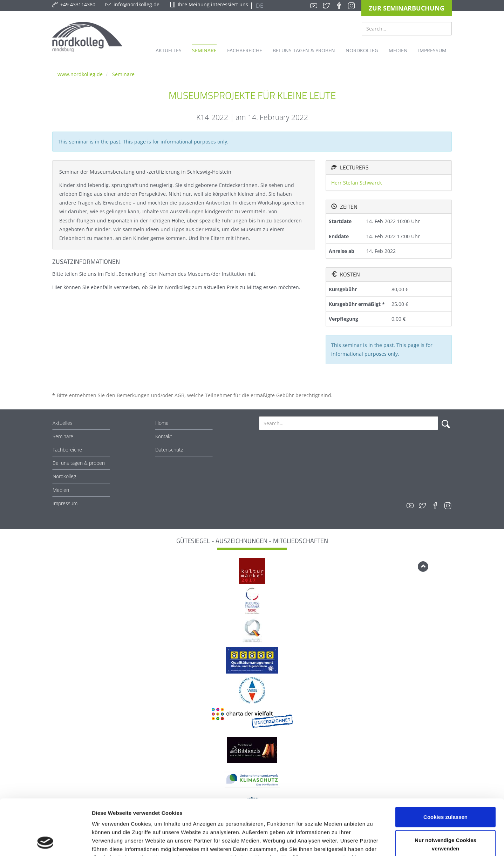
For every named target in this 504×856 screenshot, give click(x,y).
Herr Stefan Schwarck (356, 183)
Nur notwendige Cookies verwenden (445, 792)
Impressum (65, 503)
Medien (61, 490)
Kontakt (164, 436)
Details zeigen (373, 842)
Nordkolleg (64, 476)
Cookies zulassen (445, 765)
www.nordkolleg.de (80, 74)
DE (259, 6)
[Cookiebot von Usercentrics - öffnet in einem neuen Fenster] (45, 842)
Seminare (123, 74)
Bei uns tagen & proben (79, 463)
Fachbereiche (67, 450)
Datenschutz (169, 450)
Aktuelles (63, 423)
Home (162, 423)
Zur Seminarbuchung (407, 8)
